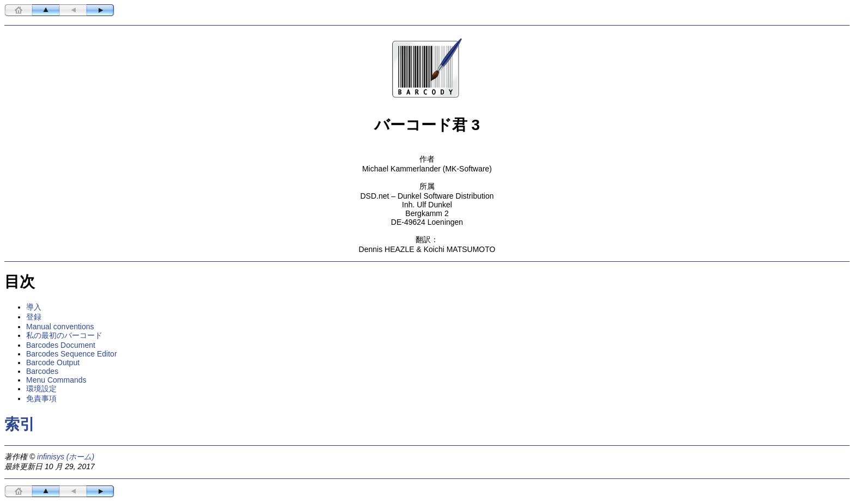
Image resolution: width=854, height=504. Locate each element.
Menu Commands (56, 380)
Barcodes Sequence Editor (72, 354)
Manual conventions (60, 327)
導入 (34, 307)
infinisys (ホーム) (66, 457)
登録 (34, 317)
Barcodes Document (61, 345)
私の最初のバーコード (64, 335)
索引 (20, 424)
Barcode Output (53, 362)
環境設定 (41, 389)
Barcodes (42, 371)
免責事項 (41, 398)
